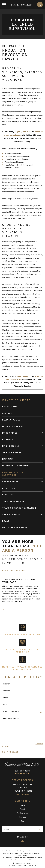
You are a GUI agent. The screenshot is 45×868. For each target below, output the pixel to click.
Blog (22, 821)
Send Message (10, 752)
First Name (7, 684)
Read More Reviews (14, 570)
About (22, 809)
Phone (6, 698)
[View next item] (7, 610)
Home (22, 805)
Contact (22, 817)
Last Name (7, 691)
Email (5, 705)
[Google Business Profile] (22, 841)
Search (7, 829)
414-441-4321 (22, 774)
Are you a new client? (11, 711)
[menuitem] (22, 407)
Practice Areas (22, 813)
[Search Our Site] (40, 829)
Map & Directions (22, 795)
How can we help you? (12, 718)
